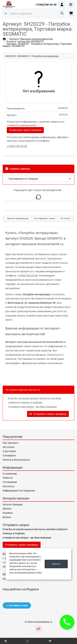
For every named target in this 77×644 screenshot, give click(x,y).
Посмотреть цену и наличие (25, 130)
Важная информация (18, 218)
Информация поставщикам (19, 491)
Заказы (7, 509)
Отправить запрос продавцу (48, 414)
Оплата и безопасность (16, 460)
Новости (8, 478)
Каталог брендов (13, 504)
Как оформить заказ (44, 218)
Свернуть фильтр (18, 169)
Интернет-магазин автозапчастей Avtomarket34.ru (35, 342)
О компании (10, 474)
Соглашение (10, 482)
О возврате (9, 455)
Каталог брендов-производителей (31, 39)
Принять (56, 564)
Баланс (7, 517)
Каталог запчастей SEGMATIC (25, 42)
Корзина (8, 513)
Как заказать (11, 443)
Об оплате (65, 218)
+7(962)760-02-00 (46, 5)
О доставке (9, 451)
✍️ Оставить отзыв (17, 605)
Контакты (9, 486)
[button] (67, 622)
